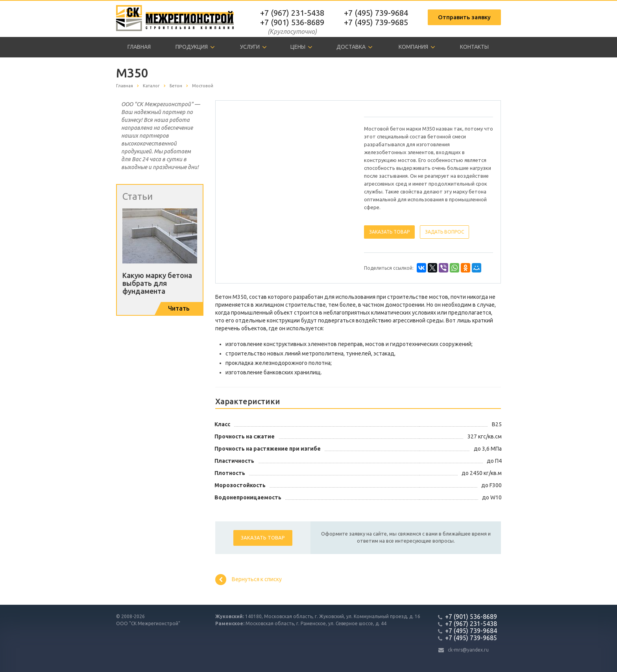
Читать (179, 308)
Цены (301, 47)
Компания (417, 47)
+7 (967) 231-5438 (292, 13)
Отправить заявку (464, 17)
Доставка (355, 47)
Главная (139, 47)
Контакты (474, 47)
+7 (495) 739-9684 (376, 13)
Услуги (253, 47)
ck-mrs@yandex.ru (468, 650)
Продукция (195, 47)
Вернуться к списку (248, 580)
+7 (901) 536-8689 (292, 22)
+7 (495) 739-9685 (376, 22)
